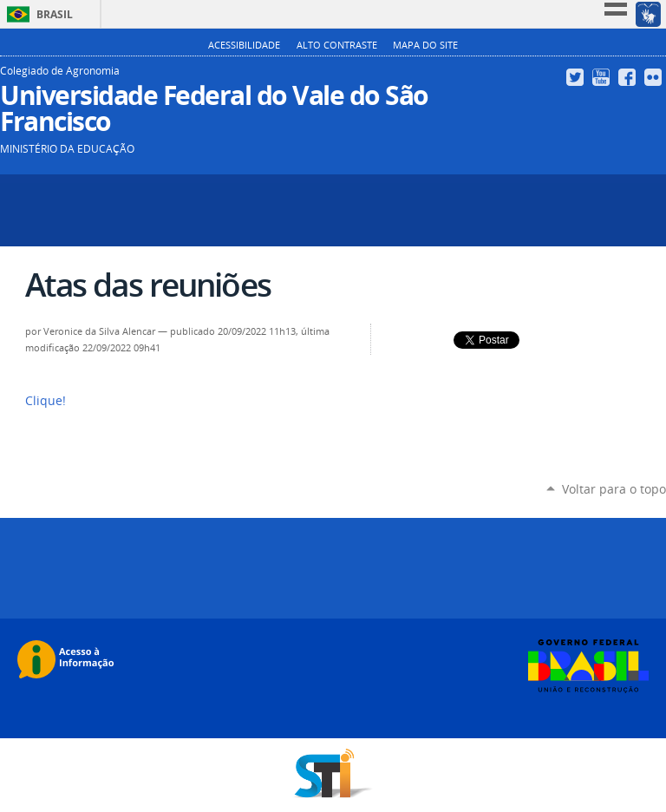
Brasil (55, 14)
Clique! (46, 401)
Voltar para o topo (614, 489)
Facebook (629, 77)
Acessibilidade (244, 45)
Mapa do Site (425, 45)
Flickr (655, 77)
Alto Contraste (337, 45)
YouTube (603, 77)
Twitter (577, 77)
